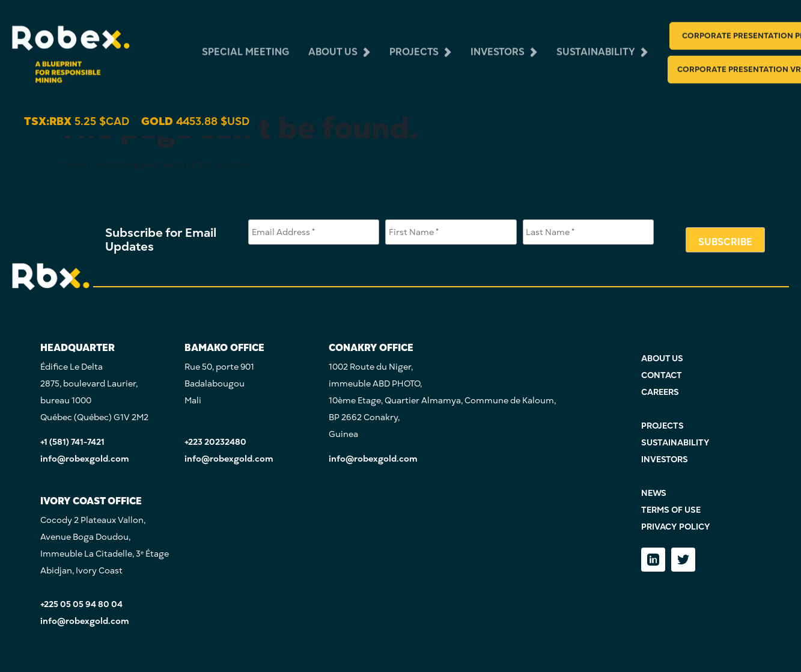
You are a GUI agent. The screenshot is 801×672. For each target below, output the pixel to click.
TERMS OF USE (671, 510)
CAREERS (660, 392)
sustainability (596, 42)
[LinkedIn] (653, 560)
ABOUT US (662, 359)
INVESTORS (665, 460)
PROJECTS (662, 426)
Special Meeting (245, 42)
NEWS (654, 493)
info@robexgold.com (85, 459)
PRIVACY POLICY (676, 527)
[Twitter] (683, 560)
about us (333, 42)
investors (498, 42)
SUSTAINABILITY (675, 443)
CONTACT (662, 375)
